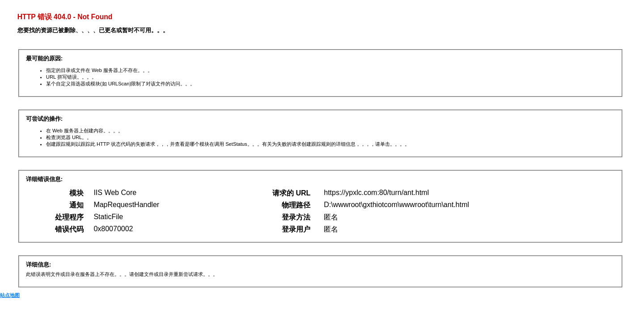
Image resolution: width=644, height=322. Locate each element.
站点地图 (10, 295)
